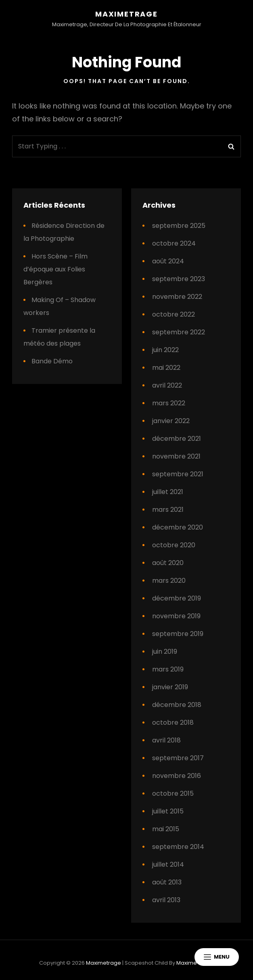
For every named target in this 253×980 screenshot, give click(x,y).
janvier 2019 (170, 687)
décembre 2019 (177, 598)
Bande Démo (52, 361)
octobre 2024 (174, 243)
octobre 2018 (173, 722)
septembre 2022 (179, 332)
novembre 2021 (176, 456)
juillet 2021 (168, 492)
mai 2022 (166, 368)
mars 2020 (169, 581)
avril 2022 (167, 385)
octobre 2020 (174, 545)
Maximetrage (126, 14)
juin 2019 (165, 652)
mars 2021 (168, 510)
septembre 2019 (178, 634)
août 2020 (168, 563)
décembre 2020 (178, 527)
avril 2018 (166, 740)
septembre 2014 (178, 847)
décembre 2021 (177, 439)
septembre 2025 (179, 226)
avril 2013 (166, 900)
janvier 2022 (171, 421)
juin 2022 (165, 350)
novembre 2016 (177, 776)
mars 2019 (168, 669)
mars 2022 (169, 403)
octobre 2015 (173, 793)
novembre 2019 (176, 616)
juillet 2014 (168, 864)
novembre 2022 (177, 297)
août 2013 (167, 882)
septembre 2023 (179, 279)
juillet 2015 (168, 811)
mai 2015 (166, 829)
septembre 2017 (178, 758)
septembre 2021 (178, 474)
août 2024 (168, 261)
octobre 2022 (174, 314)
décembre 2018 (177, 705)
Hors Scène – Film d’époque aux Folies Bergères (55, 269)
